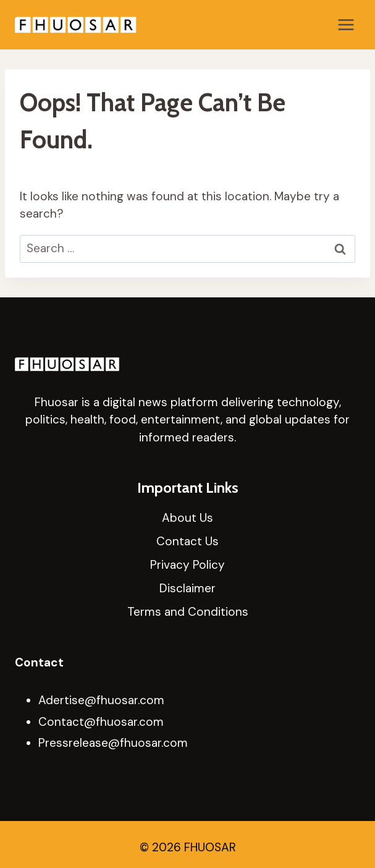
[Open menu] (346, 24)
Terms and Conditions (188, 612)
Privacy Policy (187, 565)
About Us (187, 518)
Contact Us (187, 541)
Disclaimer (187, 588)
